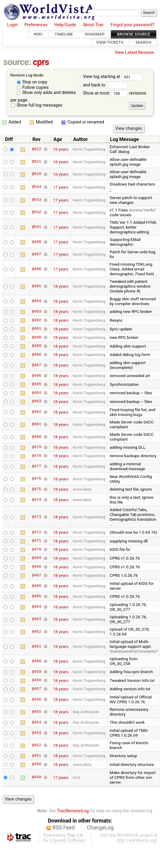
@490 (36, 337)
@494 (36, 301)
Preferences (36, 25)
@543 (36, 200)
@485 (36, 384)
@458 (36, 680)
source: (17, 62)
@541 (36, 227)
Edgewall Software (67, 840)
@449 (36, 777)
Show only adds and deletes (46, 93)
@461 (36, 646)
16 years (61, 149)
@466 (36, 586)
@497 (36, 254)
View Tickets (110, 43)
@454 (36, 722)
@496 (36, 269)
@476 (36, 479)
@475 (36, 489)
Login (12, 25)
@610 (36, 174)
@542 (36, 212)
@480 (36, 437)
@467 (36, 575)
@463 (36, 619)
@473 (36, 517)
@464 (36, 607)
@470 (36, 549)
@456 (36, 699)
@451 (36, 756)
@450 (36, 764)
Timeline (64, 34)
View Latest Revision (134, 53)
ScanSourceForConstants (133, 651)
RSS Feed (64, 828)
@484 (36, 393)
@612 (36, 149)
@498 (36, 242)
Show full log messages (37, 105)
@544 (36, 187)
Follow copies (33, 87)
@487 (36, 365)
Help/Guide (65, 25)
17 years (61, 187)
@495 (36, 286)
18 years (61, 286)
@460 (36, 661)
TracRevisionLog (73, 811)
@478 (36, 456)
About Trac (93, 25)
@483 (36, 401)
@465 (36, 596)
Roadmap (95, 34)
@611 (36, 162)
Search (143, 43)
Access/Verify (142, 210)
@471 (36, 541)
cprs (41, 62)
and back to (105, 85)
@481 (36, 424)
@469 (36, 558)
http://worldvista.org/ (137, 840)
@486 (36, 376)
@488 (36, 354)
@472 (36, 532)
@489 (36, 346)
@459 (36, 672)
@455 (36, 712)
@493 (36, 311)
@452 (36, 745)
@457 (36, 689)
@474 (36, 500)
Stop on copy (32, 82)
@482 (36, 412)
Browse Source (134, 34)
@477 (36, 466)
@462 (36, 632)
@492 (36, 320)
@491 (36, 329)
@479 (36, 447)
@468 (36, 567)
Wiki (38, 34)
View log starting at (113, 77)
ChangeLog (100, 828)
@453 (36, 733)
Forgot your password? (132, 25)
